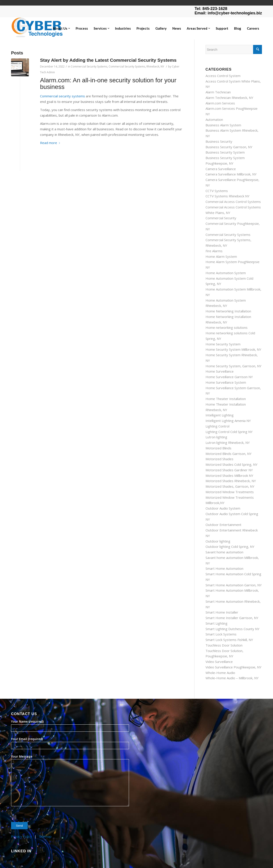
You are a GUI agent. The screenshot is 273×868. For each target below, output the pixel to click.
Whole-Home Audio (220, 673)
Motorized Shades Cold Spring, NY (232, 464)
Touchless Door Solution (224, 645)
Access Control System (223, 76)
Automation (214, 119)
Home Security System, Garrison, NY (234, 366)
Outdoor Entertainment (223, 525)
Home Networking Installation (228, 311)
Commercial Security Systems (89, 66)
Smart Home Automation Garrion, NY (234, 585)
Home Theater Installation (226, 399)
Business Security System (225, 152)
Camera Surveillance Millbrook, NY (231, 174)
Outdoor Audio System (223, 508)
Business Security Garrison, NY (229, 147)
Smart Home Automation (224, 568)
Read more (51, 143)
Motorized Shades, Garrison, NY (230, 486)
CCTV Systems (217, 191)
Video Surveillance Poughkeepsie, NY (234, 667)
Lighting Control (217, 426)
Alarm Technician (218, 92)
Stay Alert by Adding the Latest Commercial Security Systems (108, 60)
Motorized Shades (219, 459)
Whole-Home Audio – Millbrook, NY (232, 678)
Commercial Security (221, 218)
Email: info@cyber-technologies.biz (228, 13)
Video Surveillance (219, 662)
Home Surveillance (220, 371)
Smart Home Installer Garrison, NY (232, 618)
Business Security (219, 141)
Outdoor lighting (218, 541)
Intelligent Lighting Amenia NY (228, 421)
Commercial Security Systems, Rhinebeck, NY (136, 66)
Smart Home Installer (222, 612)
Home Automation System (226, 273)
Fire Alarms (214, 251)
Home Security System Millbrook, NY (233, 349)
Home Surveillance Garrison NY (229, 377)
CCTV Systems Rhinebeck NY (228, 196)
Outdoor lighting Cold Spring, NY (230, 547)
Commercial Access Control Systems (233, 202)
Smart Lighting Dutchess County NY (233, 629)
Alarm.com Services (220, 103)
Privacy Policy (21, 836)
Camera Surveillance (221, 169)
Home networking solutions (227, 327)
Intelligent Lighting (220, 415)
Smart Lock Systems (221, 634)
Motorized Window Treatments (230, 492)
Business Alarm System (223, 125)
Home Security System (223, 344)
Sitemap (45, 836)
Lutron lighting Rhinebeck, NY (228, 443)
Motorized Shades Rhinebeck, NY (231, 481)
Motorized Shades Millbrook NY (229, 475)
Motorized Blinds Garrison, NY (229, 454)
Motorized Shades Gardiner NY (229, 470)
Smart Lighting (216, 623)
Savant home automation (224, 552)
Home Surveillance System (226, 382)
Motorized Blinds (218, 448)
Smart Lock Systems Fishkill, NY (229, 640)
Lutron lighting (216, 437)
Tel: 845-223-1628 (211, 9)
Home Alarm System (221, 256)
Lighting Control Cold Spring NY (229, 432)
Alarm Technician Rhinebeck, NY (229, 98)
